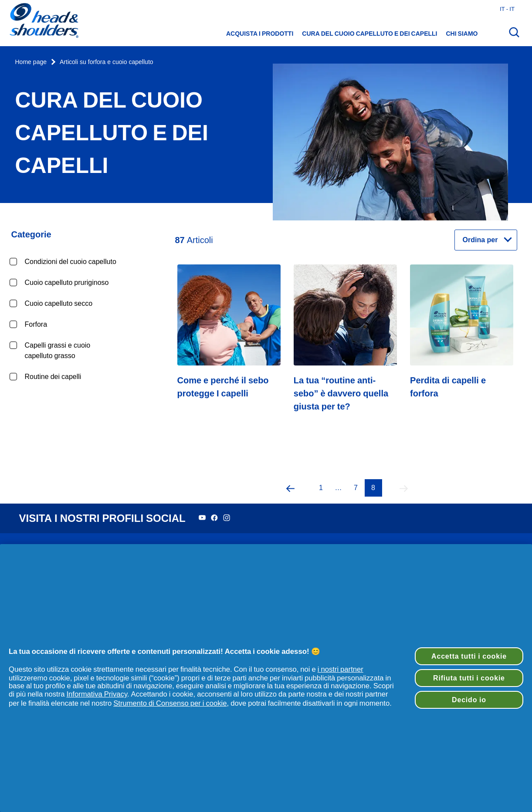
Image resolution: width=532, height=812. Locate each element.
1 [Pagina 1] (321, 488)
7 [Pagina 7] (356, 488)
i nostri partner (341, 669)
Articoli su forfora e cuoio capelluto (107, 62)
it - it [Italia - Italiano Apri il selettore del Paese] (507, 9)
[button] (291, 488)
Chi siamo (462, 34)
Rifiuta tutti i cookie (469, 678)
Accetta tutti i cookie (469, 656)
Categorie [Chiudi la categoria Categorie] (31, 234)
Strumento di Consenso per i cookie (170, 703)
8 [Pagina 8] (373, 488)
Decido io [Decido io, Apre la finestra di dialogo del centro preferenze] (469, 700)
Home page (31, 62)
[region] (266, 678)
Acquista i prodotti (260, 34)
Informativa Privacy (97, 694)
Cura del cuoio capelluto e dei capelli (369, 34)
